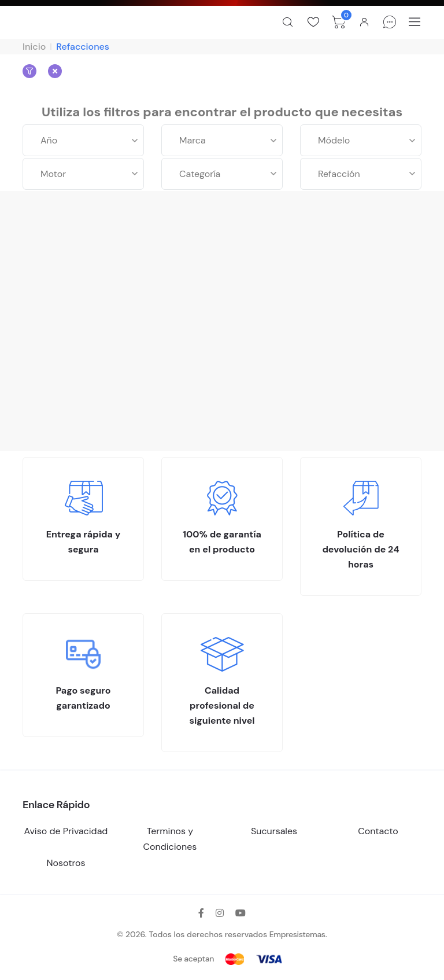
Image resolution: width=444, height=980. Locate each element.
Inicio (34, 47)
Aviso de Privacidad (66, 831)
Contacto (378, 831)
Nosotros (66, 863)
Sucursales (274, 831)
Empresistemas (297, 934)
